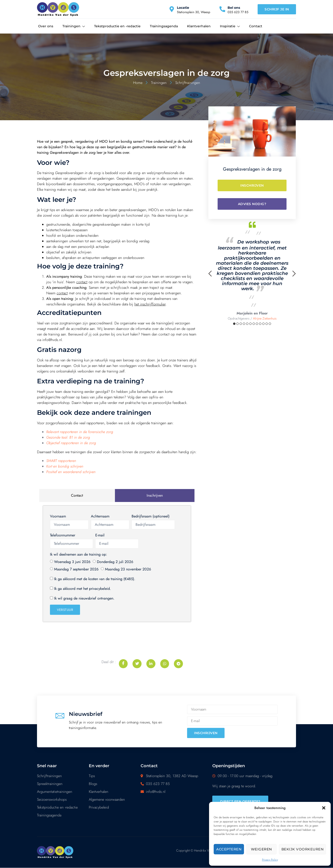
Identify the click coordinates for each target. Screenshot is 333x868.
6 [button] (250, 324)
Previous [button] (210, 274)
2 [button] (237, 324)
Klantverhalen (199, 26)
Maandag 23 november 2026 (128, 569)
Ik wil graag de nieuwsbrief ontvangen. (84, 598)
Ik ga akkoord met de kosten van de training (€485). (95, 579)
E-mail (100, 535)
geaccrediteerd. (101, 323)
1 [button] (234, 324)
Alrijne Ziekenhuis (265, 318)
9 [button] (260, 324)
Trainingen (74, 26)
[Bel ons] (222, 9)
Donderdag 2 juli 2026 (115, 562)
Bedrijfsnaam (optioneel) (151, 516)
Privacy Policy (270, 860)
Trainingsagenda (164, 26)
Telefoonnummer (63, 535)
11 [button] (267, 324)
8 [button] (257, 324)
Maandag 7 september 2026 (76, 569)
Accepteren (229, 849)
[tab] (77, 496)
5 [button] (247, 324)
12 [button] (270, 324)
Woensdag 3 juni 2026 (72, 562)
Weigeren (261, 849)
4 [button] (244, 324)
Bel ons (234, 8)
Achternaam (100, 516)
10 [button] (263, 324)
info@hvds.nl (52, 340)
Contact (256, 26)
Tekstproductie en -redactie (117, 26)
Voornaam (58, 516)
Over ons (46, 26)
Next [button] (294, 274)
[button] (324, 808)
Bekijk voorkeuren (303, 849)
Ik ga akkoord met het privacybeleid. (83, 589)
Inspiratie (230, 26)
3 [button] (241, 324)
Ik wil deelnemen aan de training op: (79, 554)
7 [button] (254, 324)
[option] (252, 270)
